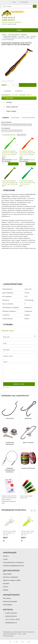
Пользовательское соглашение (13, 562)
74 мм (13, 125)
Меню (19, 30)
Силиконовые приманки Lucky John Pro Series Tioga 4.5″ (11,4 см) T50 (27, 183)
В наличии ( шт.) (9, 135)
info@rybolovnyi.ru (11, 623)
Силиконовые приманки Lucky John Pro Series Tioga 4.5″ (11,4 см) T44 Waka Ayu (10, 183)
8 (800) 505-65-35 (7, 20)
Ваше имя (6, 337)
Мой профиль (8, 605)
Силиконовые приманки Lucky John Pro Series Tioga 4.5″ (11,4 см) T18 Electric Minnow (10, 154)
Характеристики (28, 118)
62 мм (9, 125)
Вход (13, 2)
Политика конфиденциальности (14, 566)
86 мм (18, 125)
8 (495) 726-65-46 (7, 18)
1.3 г (8, 131)
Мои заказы (7, 598)
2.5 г (12, 131)
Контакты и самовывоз (10, 577)
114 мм (29, 125)
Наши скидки (7, 574)
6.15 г (20, 131)
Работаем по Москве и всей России (12, 22)
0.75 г (4, 131)
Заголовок (6, 350)
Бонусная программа (10, 601)
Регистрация (23, 2)
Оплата (5, 587)
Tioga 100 (29, 95)
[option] (10, 528)
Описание (15, 118)
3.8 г (16, 131)
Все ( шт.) (22, 135)
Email (5, 343)
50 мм (4, 125)
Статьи (5, 559)
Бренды (6, 590)
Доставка (6, 583)
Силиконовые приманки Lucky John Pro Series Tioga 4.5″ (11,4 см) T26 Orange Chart (27, 154)
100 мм (24, 125)
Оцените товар (8, 356)
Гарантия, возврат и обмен (12, 580)
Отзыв (5, 362)
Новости (6, 556)
